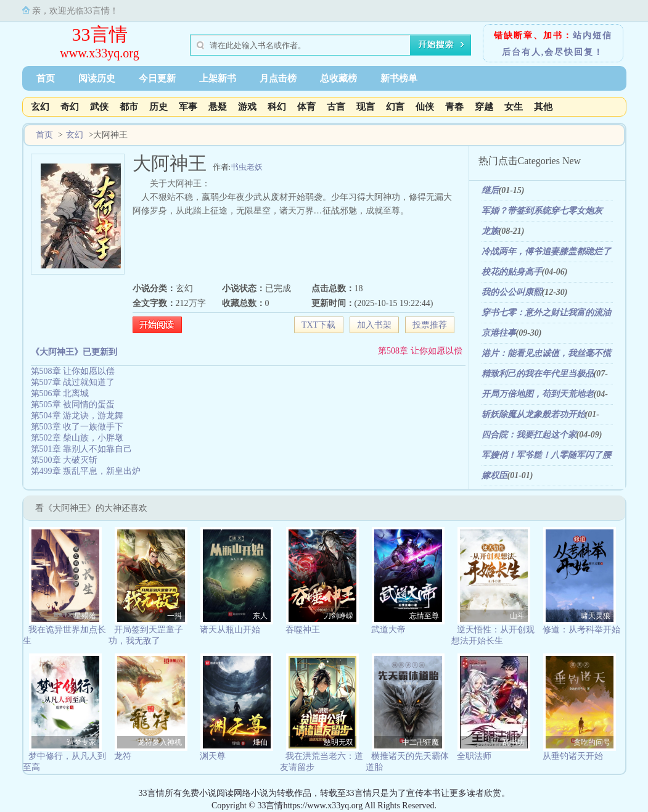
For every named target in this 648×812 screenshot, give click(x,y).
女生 (514, 107)
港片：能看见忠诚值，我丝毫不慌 (546, 353)
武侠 (99, 107)
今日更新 (157, 78)
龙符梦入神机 (160, 742)
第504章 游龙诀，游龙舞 (77, 416)
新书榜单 (399, 78)
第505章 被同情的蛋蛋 (73, 404)
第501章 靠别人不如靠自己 (82, 449)
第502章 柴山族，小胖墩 (77, 438)
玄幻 (40, 107)
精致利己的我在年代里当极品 (538, 374)
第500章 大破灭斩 (64, 460)
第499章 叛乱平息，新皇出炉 (86, 471)
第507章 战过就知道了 (73, 382)
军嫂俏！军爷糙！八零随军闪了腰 (546, 455)
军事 (188, 107)
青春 (454, 107)
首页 (46, 78)
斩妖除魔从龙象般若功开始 (533, 414)
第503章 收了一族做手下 (77, 427)
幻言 (395, 107)
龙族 (490, 231)
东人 (260, 616)
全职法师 (474, 756)
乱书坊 (514, 742)
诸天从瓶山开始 (230, 630)
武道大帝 (388, 630)
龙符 (123, 756)
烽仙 (260, 742)
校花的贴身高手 (512, 272)
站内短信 (593, 35)
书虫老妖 (247, 167)
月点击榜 (278, 78)
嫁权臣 (494, 475)
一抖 (174, 616)
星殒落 (85, 616)
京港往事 (499, 333)
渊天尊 (213, 756)
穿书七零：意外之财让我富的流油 (546, 313)
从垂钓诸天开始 (573, 756)
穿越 (484, 107)
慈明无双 (338, 742)
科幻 (277, 107)
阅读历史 (97, 78)
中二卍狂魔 (420, 742)
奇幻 (70, 107)
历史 (158, 107)
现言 (366, 107)
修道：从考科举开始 (581, 630)
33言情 (100, 34)
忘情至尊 (424, 616)
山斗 (517, 616)
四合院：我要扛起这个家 (529, 435)
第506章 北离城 (60, 393)
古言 (336, 107)
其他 (543, 107)
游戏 (247, 107)
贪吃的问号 (592, 742)
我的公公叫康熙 (512, 292)
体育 (306, 107)
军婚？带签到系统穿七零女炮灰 (542, 211)
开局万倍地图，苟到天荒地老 (538, 394)
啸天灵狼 (596, 616)
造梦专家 (81, 742)
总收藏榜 (338, 78)
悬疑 (218, 107)
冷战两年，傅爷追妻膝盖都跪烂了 (546, 251)
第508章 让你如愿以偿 (420, 351)
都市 (129, 107)
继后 (490, 190)
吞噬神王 (303, 630)
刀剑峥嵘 (338, 616)
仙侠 (425, 107)
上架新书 (218, 78)
